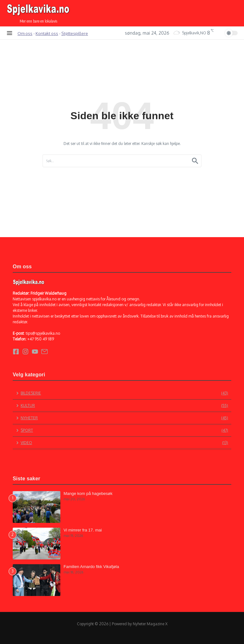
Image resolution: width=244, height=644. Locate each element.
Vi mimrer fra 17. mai (83, 530)
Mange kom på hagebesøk (88, 493)
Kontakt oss (47, 33)
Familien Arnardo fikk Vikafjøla (91, 567)
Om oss (25, 33)
